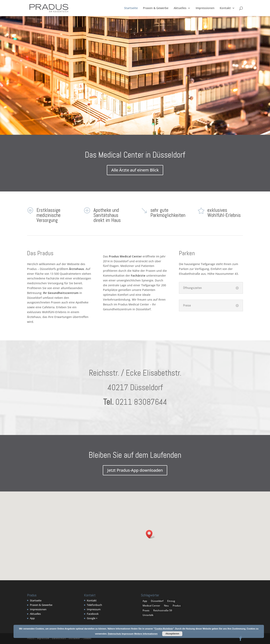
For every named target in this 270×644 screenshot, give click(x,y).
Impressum (94, 609)
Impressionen (205, 8)
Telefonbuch (94, 605)
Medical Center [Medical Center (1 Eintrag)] (151, 606)
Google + (92, 618)
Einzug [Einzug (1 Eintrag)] (171, 601)
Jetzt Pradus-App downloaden (135, 470)
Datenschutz (59, 638)
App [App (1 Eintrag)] (145, 601)
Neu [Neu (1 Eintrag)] (166, 606)
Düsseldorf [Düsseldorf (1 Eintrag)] (157, 601)
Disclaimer (74, 638)
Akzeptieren (172, 634)
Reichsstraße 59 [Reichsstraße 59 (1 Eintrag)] (163, 610)
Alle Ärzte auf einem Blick (135, 170)
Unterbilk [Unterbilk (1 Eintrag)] (148, 615)
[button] (150, 534)
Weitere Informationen (146, 634)
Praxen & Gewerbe (156, 8)
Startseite (131, 8)
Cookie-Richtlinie (164, 629)
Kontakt (225, 8)
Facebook (93, 614)
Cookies (87, 638)
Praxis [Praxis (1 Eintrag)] (146, 610)
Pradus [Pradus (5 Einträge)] (177, 606)
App (32, 618)
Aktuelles (180, 8)
